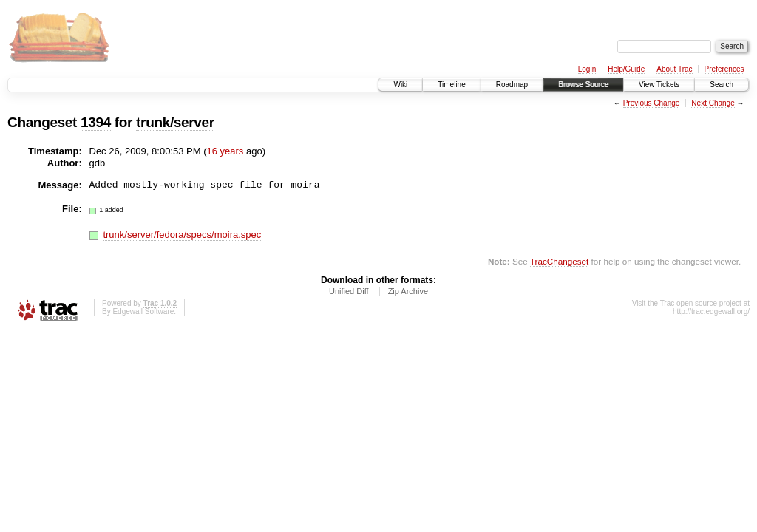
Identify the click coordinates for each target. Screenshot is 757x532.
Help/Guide (626, 69)
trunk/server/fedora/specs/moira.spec (182, 235)
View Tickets (659, 85)
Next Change (713, 103)
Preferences (724, 69)
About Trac (674, 69)
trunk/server (175, 122)
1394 (96, 122)
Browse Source (583, 85)
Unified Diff (349, 291)
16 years (225, 151)
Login (587, 69)
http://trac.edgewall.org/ (711, 311)
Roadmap (512, 85)
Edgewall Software (143, 311)
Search (722, 85)
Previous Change (652, 103)
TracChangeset (559, 261)
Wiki (400, 85)
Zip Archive (408, 291)
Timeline (451, 85)
